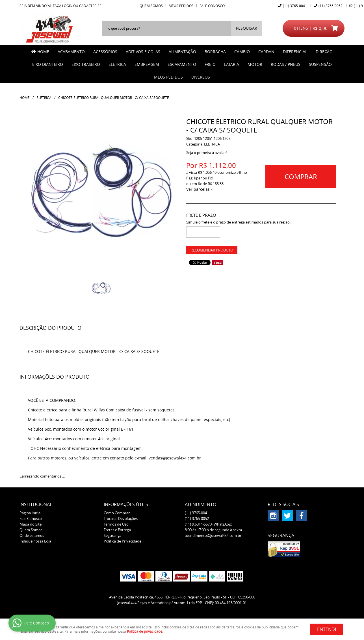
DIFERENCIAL (295, 52)
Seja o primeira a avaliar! (206, 153)
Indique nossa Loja (35, 541)
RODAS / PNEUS (286, 64)
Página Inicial (30, 513)
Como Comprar (117, 513)
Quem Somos (151, 6)
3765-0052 (331, 6)
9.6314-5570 (209, 524)
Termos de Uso (116, 524)
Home (43, 52)
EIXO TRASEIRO (86, 64)
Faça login (63, 6)
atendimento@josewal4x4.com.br (213, 535)
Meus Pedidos (181, 6)
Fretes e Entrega (117, 530)
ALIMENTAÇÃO (182, 52)
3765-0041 (295, 6)
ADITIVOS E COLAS (143, 52)
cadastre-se (90, 6)
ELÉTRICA (117, 64)
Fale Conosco (212, 6)
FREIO (210, 64)
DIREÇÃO (324, 52)
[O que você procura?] (247, 28)
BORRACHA (215, 52)
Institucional (36, 504)
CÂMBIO (242, 52)
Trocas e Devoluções (121, 518)
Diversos (201, 77)
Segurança (112, 535)
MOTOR (255, 64)
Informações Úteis (126, 504)
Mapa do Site (31, 524)
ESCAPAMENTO (182, 64)
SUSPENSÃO (320, 64)
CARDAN (266, 52)
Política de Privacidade (123, 541)
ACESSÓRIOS (105, 52)
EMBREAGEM (147, 64)
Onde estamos (32, 535)
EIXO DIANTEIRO (48, 64)
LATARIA (232, 64)
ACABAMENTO (71, 52)
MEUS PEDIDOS (168, 77)
